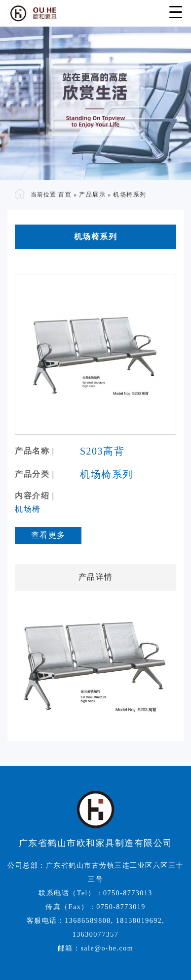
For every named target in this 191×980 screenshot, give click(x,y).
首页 (65, 195)
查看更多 (48, 535)
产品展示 (92, 195)
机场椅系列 (130, 195)
